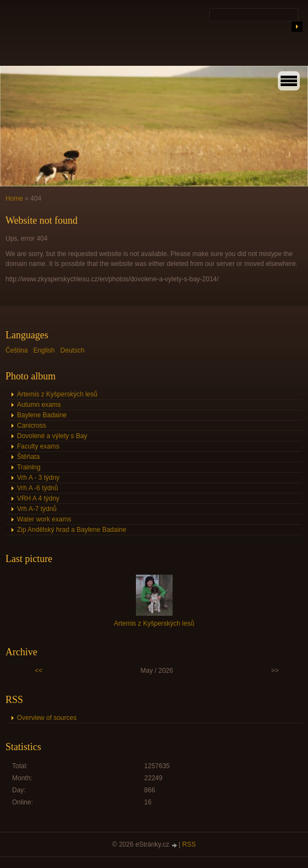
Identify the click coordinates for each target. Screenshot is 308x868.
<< (39, 671)
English (44, 350)
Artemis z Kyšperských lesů (57, 394)
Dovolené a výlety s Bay (52, 436)
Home (14, 198)
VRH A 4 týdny (38, 498)
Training (29, 467)
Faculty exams (38, 446)
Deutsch (72, 350)
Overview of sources (47, 718)
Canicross (32, 426)
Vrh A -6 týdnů (38, 488)
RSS (189, 844)
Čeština (17, 350)
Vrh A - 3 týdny (38, 478)
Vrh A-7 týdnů (37, 509)
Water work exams (44, 519)
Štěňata (28, 457)
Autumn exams (39, 405)
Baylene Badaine (42, 415)
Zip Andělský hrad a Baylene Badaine (72, 530)
